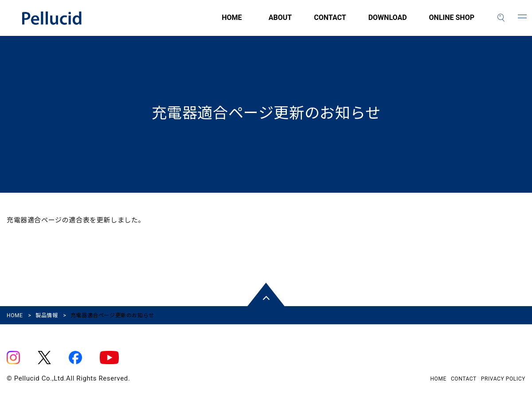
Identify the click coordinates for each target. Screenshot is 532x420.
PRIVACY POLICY (503, 379)
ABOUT (280, 23)
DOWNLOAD (387, 23)
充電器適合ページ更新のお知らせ (266, 113)
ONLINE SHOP (452, 23)
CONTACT (330, 23)
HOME (182, 23)
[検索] (501, 18)
